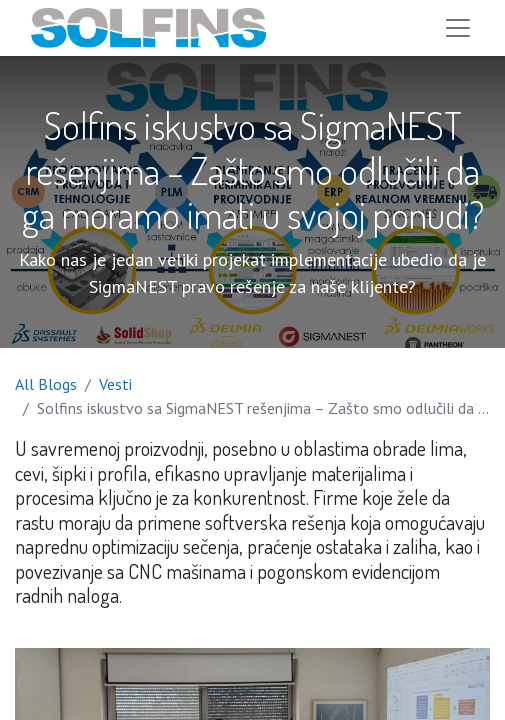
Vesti (115, 384)
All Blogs (46, 384)
